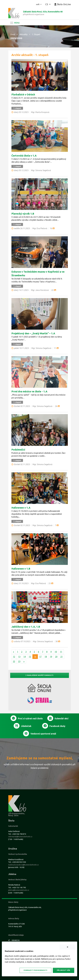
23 (19, 661)
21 (62, 657)
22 (14, 661)
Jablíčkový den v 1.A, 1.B (26, 627)
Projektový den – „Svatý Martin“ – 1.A (33, 333)
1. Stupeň (36, 34)
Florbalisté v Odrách (23, 94)
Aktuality (24, 34)
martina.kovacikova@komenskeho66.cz (23, 865)
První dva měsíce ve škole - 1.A (29, 391)
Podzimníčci (18, 450)
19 (51, 657)
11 (61, 652)
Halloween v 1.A (21, 508)
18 (46, 657)
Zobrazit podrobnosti (35, 970)
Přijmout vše (64, 970)
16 (35, 657)
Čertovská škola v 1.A (24, 156)
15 (30, 657)
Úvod (13, 34)
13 (19, 657)
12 (14, 657)
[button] (39, 4)
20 (56, 657)
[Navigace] (15, 23)
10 (56, 652)
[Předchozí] (14, 652)
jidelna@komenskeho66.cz (19, 890)
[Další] (24, 661)
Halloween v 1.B (21, 569)
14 (25, 657)
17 (40, 657)
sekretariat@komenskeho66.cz (20, 837)
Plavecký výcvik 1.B (23, 214)
